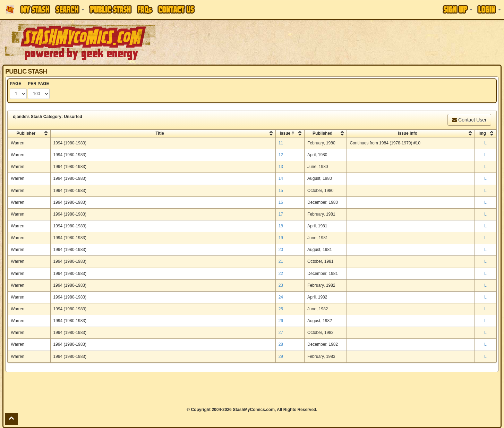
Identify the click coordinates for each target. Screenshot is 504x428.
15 (281, 191)
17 (281, 214)
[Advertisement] (356, 42)
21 (281, 261)
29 (281, 356)
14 (281, 178)
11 (281, 143)
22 (281, 274)
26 (281, 321)
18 (281, 226)
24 (281, 297)
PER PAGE (38, 84)
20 (281, 250)
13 (281, 167)
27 (281, 333)
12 (281, 155)
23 (281, 285)
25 (281, 309)
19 (281, 238)
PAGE (15, 84)
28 (281, 344)
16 (281, 202)
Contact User (469, 120)
